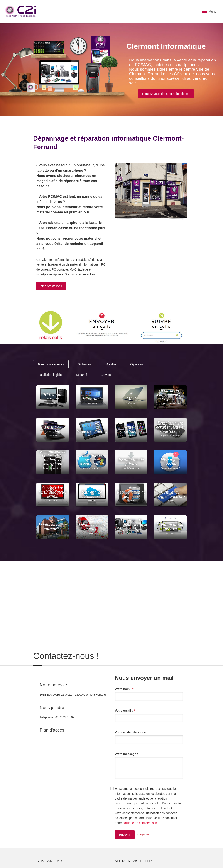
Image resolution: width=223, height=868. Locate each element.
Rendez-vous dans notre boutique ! (166, 94)
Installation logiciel (50, 375)
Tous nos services (51, 364)
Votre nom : (124, 689)
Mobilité (111, 364)
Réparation (137, 364)
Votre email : (125, 711)
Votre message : (126, 754)
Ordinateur (85, 364)
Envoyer (125, 835)
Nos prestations (51, 286)
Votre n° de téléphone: (131, 732)
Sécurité (82, 375)
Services (106, 375)
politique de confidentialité (140, 823)
